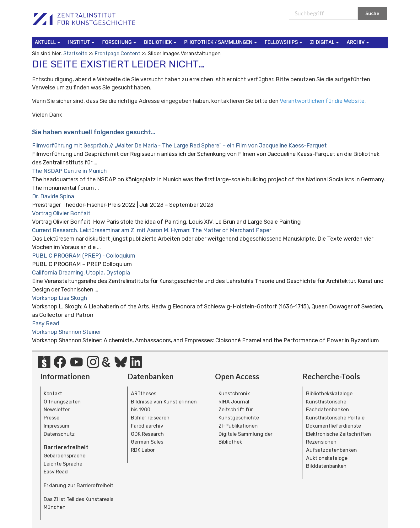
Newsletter (57, 410)
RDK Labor (143, 450)
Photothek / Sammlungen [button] (221, 42)
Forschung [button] (120, 42)
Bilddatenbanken (326, 466)
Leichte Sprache (63, 464)
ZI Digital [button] (325, 42)
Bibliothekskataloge (329, 394)
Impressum (57, 426)
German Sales (147, 442)
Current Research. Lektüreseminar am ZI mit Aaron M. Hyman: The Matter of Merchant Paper (152, 230)
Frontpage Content (118, 53)
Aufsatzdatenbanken (331, 450)
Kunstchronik (234, 394)
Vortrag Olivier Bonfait (61, 213)
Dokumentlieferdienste (334, 426)
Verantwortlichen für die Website (322, 101)
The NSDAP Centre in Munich (69, 171)
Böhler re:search (150, 418)
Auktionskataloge (327, 458)
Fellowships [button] (284, 42)
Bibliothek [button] (161, 42)
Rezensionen (321, 442)
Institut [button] (82, 42)
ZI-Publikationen (238, 426)
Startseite (75, 53)
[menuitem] (49, 42)
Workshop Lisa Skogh (59, 298)
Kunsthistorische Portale (335, 418)
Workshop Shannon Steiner (67, 332)
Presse (51, 418)
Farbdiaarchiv (147, 426)
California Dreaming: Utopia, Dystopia (81, 273)
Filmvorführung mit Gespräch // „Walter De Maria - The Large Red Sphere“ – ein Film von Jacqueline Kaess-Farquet (179, 146)
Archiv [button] (358, 42)
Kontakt (53, 394)
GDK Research (147, 434)
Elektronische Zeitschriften (339, 434)
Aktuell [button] (48, 42)
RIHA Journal (234, 402)
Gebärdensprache (65, 456)
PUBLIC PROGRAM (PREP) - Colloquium (84, 256)
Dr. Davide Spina (53, 196)
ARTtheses (144, 394)
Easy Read (46, 323)
